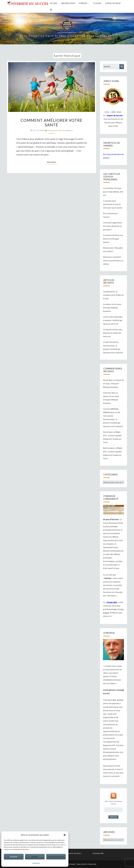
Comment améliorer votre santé (52, 122)
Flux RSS (97, 3)
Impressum (36, 863)
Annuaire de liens (73, 853)
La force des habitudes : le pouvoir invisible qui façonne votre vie (113, 320)
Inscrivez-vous (68, 3)
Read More (52, 162)
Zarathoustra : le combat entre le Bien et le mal (113, 295)
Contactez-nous (113, 3)
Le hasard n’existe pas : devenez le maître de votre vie (113, 333)
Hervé (106, 380)
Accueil (54, 3)
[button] (65, 835)
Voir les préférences (56, 857)
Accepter (14, 857)
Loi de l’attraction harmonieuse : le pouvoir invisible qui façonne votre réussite (113, 419)
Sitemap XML (98, 853)
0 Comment (67, 130)
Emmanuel (53, 130)
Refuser (35, 857)
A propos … (84, 3)
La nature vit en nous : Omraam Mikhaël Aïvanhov (112, 308)
